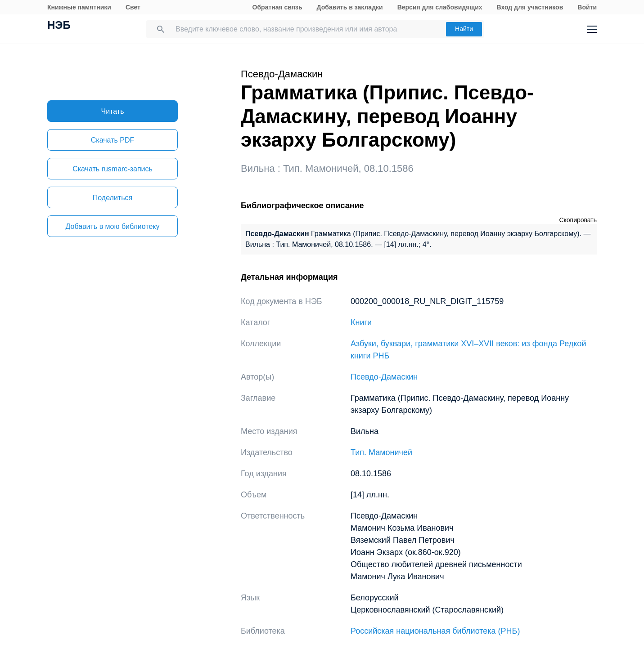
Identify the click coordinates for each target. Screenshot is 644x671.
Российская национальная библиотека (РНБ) (435, 631)
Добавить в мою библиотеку (112, 226)
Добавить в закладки (350, 7)
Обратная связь (277, 7)
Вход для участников (530, 7)
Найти (464, 29)
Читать (113, 111)
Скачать (113, 140)
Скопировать (578, 220)
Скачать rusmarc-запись (113, 169)
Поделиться (113, 198)
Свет (133, 7)
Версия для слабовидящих (440, 7)
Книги (361, 322)
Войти (587, 7)
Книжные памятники (79, 7)
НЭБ (59, 26)
